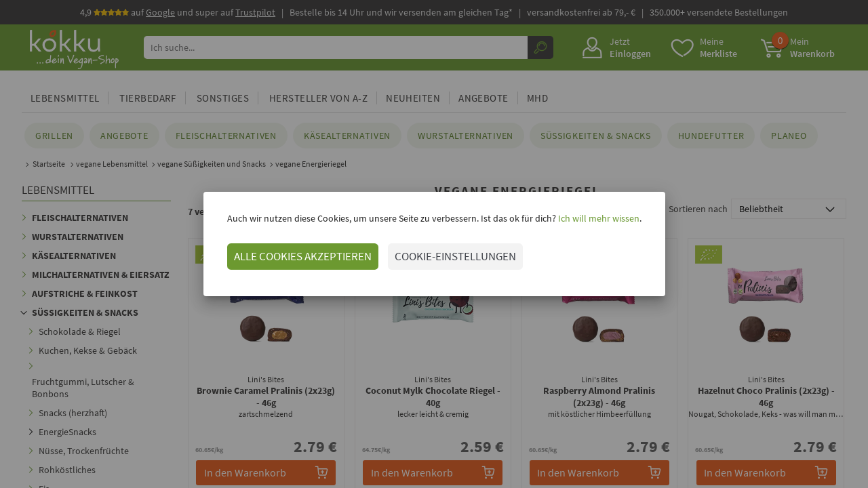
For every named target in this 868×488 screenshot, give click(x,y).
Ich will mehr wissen (598, 218)
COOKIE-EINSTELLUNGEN (455, 256)
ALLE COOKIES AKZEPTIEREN (303, 256)
